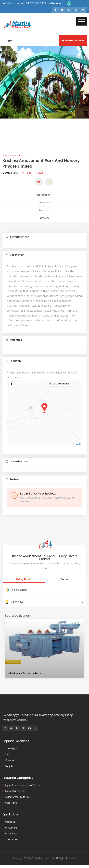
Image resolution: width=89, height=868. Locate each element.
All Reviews (11, 834)
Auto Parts (11, 803)
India (14, 590)
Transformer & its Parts (18, 797)
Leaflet (79, 444)
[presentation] (4, 98)
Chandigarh (12, 748)
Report (27, 173)
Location (44, 210)
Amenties (44, 203)
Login (9, 40)
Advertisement (17, 237)
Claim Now (44, 602)
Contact (65, 579)
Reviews (44, 218)
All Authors (11, 828)
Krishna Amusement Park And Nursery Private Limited (44, 557)
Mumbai (10, 760)
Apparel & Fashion (15, 791)
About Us (10, 822)
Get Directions (59, 384)
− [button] (11, 389)
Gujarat (22, 590)
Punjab (9, 766)
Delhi (8, 754)
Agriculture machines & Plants (22, 785)
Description (44, 195)
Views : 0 (41, 173)
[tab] (44, 237)
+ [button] (11, 384)
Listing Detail (24, 579)
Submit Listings (73, 40)
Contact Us (11, 840)
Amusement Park (14, 155)
